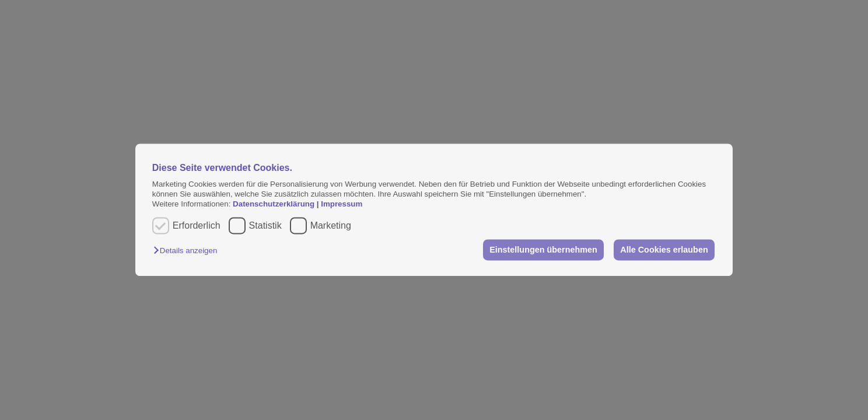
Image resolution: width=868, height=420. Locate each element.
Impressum (342, 204)
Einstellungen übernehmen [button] (543, 250)
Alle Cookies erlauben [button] (664, 250)
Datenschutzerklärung (275, 204)
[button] (188, 251)
